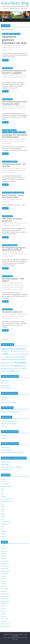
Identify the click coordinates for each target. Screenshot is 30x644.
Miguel (13, 75)
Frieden (3, 357)
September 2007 (5, 601)
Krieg (25, 254)
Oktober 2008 (4, 569)
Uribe (3, 79)
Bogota (5, 130)
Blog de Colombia (6, 380)
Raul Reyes (15, 289)
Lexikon (7, 366)
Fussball (7, 357)
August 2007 (4, 604)
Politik (15, 162)
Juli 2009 (3, 554)
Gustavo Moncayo (7, 359)
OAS (3, 256)
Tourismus (10, 50)
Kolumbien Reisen (6, 448)
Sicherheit (22, 141)
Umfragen (3, 532)
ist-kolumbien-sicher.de (7, 470)
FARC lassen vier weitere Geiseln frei (12, 220)
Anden (19, 139)
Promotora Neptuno (6, 450)
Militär (23, 77)
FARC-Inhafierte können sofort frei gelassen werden (15, 103)
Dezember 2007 (5, 594)
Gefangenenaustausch (13, 170)
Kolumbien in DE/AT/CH (7, 499)
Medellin (16, 132)
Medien (3, 517)
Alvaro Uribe (20, 168)
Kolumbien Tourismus (15, 34)
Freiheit (19, 354)
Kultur (3, 366)
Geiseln (7, 316)
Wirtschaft (4, 537)
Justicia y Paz (14, 108)
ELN (2, 354)
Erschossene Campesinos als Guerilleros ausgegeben (14, 72)
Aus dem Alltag (5, 484)
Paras (24, 108)
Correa (22, 223)
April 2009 (3, 559)
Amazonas (4, 481)
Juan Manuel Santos (11, 77)
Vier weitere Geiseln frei (12, 312)
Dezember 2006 (5, 624)
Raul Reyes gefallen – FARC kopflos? (13, 280)
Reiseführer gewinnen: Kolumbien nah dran (14, 40)
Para (10, 368)
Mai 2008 (3, 581)
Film (9, 354)
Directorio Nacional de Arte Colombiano (11, 467)
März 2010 (4, 549)
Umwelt (8, 371)
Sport (24, 368)
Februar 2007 (4, 619)
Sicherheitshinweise (6, 143)
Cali (9, 130)
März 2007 (4, 616)
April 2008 (3, 584)
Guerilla (4, 77)
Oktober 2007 (4, 599)
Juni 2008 (3, 579)
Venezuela (10, 256)
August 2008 (4, 574)
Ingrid (9, 108)
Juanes (11, 363)
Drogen (22, 285)
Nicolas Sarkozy (12, 172)
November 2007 (5, 596)
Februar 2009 (4, 561)
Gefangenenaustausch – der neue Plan (14, 165)
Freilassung (5, 108)
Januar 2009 (4, 564)
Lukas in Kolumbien (6, 388)
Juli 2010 (3, 546)
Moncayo (4, 368)
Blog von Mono (5, 383)
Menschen (10, 289)
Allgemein (5, 349)
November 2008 (5, 566)
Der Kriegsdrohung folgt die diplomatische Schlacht (14, 249)
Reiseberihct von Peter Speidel (9, 424)
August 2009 (4, 551)
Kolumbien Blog (15, 3)
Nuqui (13, 225)
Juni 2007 (3, 609)
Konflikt (22, 254)
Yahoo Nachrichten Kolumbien (9, 402)
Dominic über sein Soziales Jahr (9, 421)
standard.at (4, 400)
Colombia (18, 351)
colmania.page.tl (5, 465)
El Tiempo (3, 436)
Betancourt (20, 106)
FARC (25, 75)
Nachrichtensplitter (6, 522)
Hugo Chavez (17, 287)
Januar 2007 (4, 621)
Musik (22, 193)
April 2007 (3, 614)
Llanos (10, 132)
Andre (14, 46)
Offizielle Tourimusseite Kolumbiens (10, 412)
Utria (20, 225)
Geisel (3, 316)
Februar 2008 (4, 589)
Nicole (13, 199)
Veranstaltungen (6, 201)
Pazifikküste (22, 132)
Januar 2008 (4, 591)
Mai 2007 (3, 611)
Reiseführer (5, 50)
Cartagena (3, 351)
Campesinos (20, 75)
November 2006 (5, 626)
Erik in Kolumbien (5, 385)
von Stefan (4, 426)
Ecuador (19, 252)
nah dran (20, 48)
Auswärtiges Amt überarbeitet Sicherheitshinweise (15, 136)
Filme (2, 494)
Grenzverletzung (6, 254)
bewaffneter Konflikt (7, 68)
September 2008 (5, 571)
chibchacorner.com (6, 462)
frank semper (21, 46)
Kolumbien (5, 34)
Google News (4, 397)
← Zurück (4, 340)
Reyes (16, 225)
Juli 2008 (3, 576)
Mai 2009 (3, 556)
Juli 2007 (3, 606)
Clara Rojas (13, 351)
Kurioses (3, 507)
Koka (13, 363)
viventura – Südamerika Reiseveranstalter (12, 453)
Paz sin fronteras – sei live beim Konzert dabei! (13, 196)
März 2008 (4, 586)
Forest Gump (14, 354)
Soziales (20, 369)
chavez (18, 223)
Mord (26, 77)
